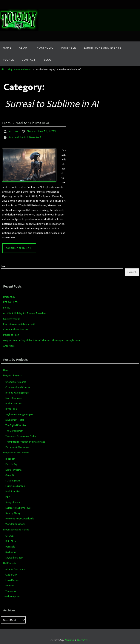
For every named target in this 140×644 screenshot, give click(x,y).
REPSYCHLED (10, 302)
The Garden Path (14, 431)
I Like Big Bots (13, 480)
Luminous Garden (15, 486)
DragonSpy (9, 297)
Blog (6, 370)
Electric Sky (11, 464)
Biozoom (10, 459)
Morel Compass (14, 398)
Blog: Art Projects (12, 375)
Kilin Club (11, 541)
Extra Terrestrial (12, 319)
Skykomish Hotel (15, 420)
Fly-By (7, 308)
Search (5, 266)
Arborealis (9, 346)
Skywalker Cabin (14, 558)
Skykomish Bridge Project (19, 414)
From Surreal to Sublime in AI (25, 123)
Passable (10, 547)
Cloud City (11, 575)
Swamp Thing (13, 513)
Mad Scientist (13, 491)
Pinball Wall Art (14, 403)
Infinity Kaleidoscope (17, 393)
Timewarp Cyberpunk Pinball (21, 436)
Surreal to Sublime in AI (25, 137)
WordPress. (83, 640)
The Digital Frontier (16, 425)
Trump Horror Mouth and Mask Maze (25, 442)
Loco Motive (12, 580)
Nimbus (10, 585)
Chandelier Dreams (16, 382)
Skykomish (11, 552)
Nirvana (69, 640)
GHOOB (9, 536)
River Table (11, 409)
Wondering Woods (15, 524)
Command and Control (16, 329)
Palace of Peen (11, 335)
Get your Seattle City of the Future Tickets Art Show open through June (42, 340)
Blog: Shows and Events (20, 69)
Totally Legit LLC (12, 596)
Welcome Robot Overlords (20, 518)
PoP (8, 497)
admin (13, 131)
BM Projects (10, 563)
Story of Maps (13, 502)
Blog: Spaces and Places (16, 529)
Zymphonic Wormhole (18, 447)
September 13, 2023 (41, 131)
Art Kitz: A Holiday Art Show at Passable (24, 313)
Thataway (11, 591)
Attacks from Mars (15, 569)
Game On (10, 475)
